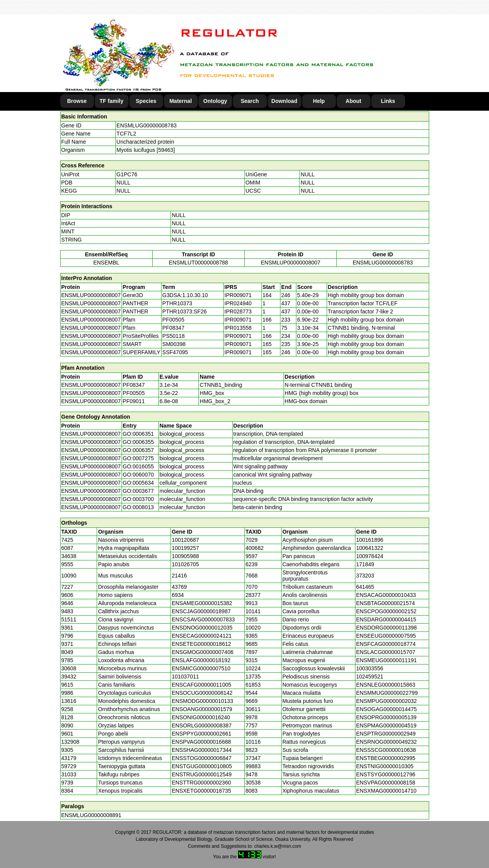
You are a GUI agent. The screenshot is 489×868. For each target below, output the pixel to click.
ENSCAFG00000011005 (201, 685)
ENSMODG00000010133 (202, 701)
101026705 (185, 564)
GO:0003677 (138, 491)
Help (319, 101)
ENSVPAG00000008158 (386, 783)
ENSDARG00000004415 (386, 619)
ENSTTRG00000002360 (201, 783)
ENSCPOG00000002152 (386, 611)
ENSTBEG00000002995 (386, 758)
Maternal (181, 101)
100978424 (370, 556)
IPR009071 (238, 295)
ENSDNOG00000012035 (202, 628)
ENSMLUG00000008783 (147, 125)
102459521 (370, 677)
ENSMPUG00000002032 (386, 701)
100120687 (185, 540)
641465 (365, 587)
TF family (111, 101)
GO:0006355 (138, 442)
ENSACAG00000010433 (386, 595)
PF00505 (134, 393)
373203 (365, 576)
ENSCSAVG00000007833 (203, 619)
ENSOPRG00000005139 (386, 717)
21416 (179, 576)
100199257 (185, 548)
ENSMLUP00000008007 (290, 263)
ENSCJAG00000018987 (201, 611)
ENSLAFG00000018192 (201, 660)
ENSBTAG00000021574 (386, 603)
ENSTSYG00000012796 (386, 774)
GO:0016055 (138, 466)
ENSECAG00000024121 (202, 636)
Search (250, 101)
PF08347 (134, 385)
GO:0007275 (138, 458)
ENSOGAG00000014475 (386, 709)
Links (388, 101)
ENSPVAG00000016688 (201, 742)
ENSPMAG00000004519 (386, 725)
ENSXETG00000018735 (201, 791)
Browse (77, 101)
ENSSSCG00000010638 (386, 750)
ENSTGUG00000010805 (202, 766)
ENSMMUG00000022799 (387, 693)
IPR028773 (238, 311)
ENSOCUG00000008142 (202, 693)
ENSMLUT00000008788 (199, 263)
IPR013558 (238, 328)
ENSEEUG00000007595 (386, 636)
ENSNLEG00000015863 (386, 685)
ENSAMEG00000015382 (202, 603)
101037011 (185, 677)
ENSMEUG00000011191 (386, 660)
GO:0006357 (138, 450)
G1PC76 (127, 174)
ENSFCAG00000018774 (386, 644)
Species (146, 101)
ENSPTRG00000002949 (386, 734)
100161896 (370, 540)
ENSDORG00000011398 (386, 628)
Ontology (215, 101)
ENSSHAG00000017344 (202, 750)
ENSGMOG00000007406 (203, 652)
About (353, 101)
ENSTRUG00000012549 (202, 774)
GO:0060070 (138, 475)
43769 (179, 587)
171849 (365, 564)
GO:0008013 (138, 507)
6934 (178, 595)
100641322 (370, 548)
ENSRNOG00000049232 (386, 742)
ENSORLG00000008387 (202, 725)
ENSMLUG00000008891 (91, 815)
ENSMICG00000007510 (201, 668)
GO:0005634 (138, 483)
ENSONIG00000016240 (201, 717)
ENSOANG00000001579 (202, 709)
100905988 (185, 556)
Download (285, 101)
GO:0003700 (138, 499)
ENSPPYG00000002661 (201, 734)
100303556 (370, 668)
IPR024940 (238, 303)
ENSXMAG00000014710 (386, 791)
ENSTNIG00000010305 (385, 766)
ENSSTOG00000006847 (202, 758)
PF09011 (134, 401)
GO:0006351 (138, 434)
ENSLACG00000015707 (386, 652)
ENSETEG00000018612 (201, 644)
